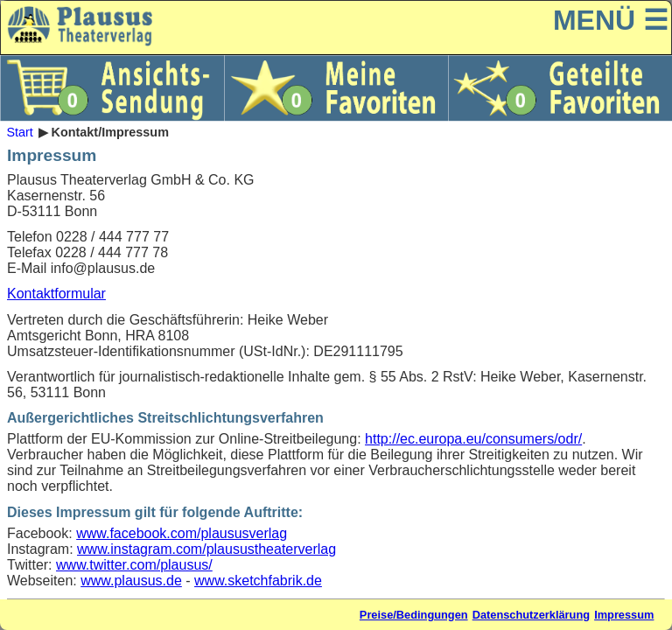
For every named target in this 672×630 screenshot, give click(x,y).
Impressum (624, 615)
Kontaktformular (56, 294)
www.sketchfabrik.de (258, 581)
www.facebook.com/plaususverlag (182, 533)
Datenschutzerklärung (531, 615)
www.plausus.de (131, 581)
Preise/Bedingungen (414, 615)
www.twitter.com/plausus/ (134, 565)
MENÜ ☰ (611, 20)
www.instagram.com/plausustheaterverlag (206, 549)
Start (19, 132)
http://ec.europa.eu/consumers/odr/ (473, 439)
